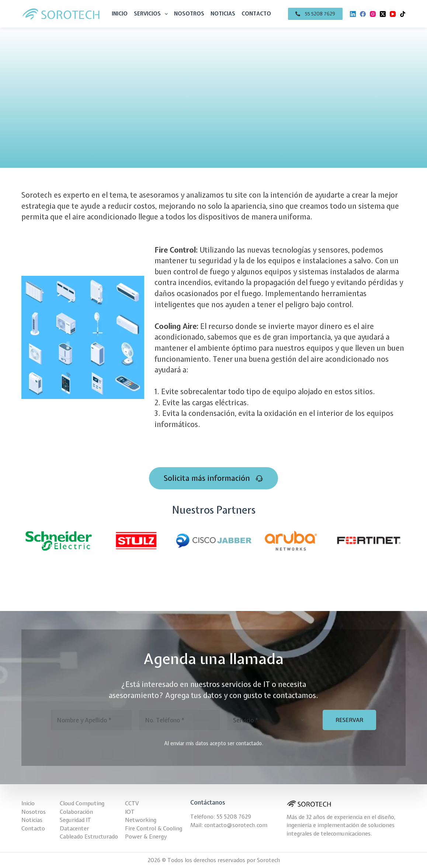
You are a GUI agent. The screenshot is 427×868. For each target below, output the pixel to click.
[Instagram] (373, 14)
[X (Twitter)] (383, 14)
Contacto (256, 14)
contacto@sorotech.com (236, 825)
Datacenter (74, 829)
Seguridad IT (75, 820)
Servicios (152, 14)
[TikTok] (403, 14)
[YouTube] (393, 14)
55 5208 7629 (234, 817)
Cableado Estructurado (89, 837)
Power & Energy (146, 837)
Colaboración (76, 812)
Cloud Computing (82, 803)
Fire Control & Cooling (154, 829)
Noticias (223, 14)
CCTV (132, 803)
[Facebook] (363, 14)
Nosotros (189, 14)
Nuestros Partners (213, 510)
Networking (141, 820)
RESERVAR (349, 720)
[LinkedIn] (353, 14)
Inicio (120, 14)
